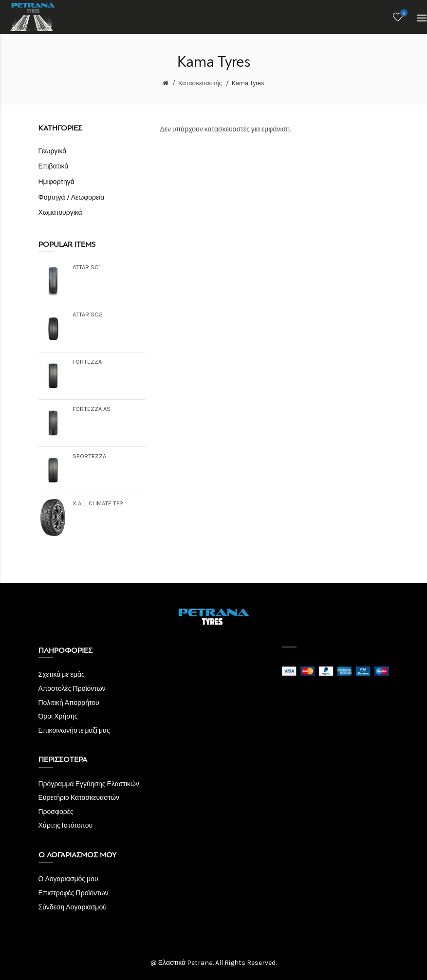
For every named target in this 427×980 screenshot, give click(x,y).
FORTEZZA (87, 361)
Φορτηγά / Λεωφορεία (72, 197)
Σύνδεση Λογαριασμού (73, 907)
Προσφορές (56, 812)
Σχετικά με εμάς (62, 675)
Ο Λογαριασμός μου (68, 879)
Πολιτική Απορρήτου (69, 703)
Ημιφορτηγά (56, 182)
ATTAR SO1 (87, 267)
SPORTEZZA (89, 456)
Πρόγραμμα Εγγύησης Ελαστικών (89, 784)
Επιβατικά (54, 166)
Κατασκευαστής (200, 83)
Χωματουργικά (60, 213)
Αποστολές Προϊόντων (72, 689)
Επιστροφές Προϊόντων (74, 893)
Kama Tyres (248, 83)
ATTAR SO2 (88, 314)
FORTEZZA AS (92, 409)
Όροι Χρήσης (58, 716)
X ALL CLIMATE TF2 (98, 503)
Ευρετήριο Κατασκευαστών (79, 798)
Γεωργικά (53, 151)
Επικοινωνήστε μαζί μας (74, 730)
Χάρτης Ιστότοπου (66, 825)
